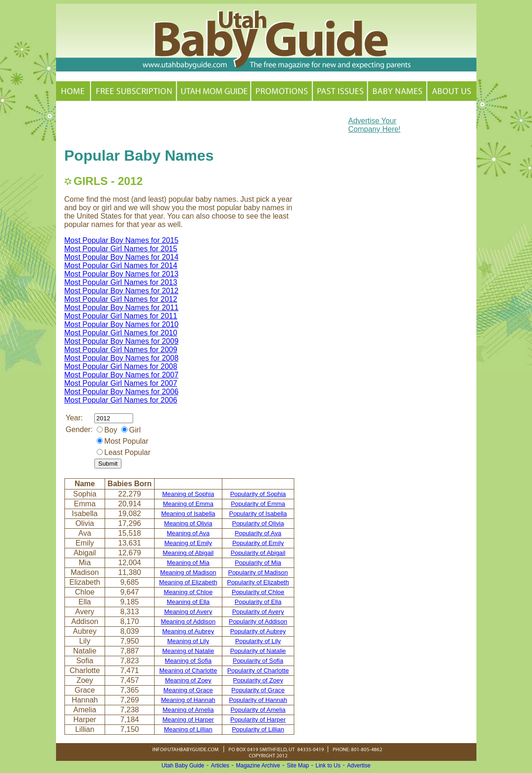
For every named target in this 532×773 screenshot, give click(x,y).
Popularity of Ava (258, 533)
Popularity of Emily (258, 543)
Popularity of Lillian (258, 729)
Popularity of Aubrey (258, 631)
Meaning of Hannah (188, 700)
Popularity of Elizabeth (258, 582)
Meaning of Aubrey (188, 631)
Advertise (359, 766)
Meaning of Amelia (188, 710)
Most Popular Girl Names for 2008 (121, 366)
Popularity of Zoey (258, 680)
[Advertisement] (174, 123)
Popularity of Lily (258, 641)
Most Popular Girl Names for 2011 (121, 316)
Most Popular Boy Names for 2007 (122, 375)
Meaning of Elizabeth (188, 582)
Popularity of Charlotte (258, 670)
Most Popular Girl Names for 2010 (121, 333)
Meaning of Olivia (188, 523)
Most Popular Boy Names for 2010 (122, 324)
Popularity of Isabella (258, 514)
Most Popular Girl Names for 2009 (121, 350)
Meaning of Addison (188, 621)
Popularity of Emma (258, 504)
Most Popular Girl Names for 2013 (121, 282)
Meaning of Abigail (188, 553)
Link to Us (328, 766)
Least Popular (127, 452)
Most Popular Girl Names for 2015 (121, 249)
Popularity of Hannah (258, 700)
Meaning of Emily (188, 543)
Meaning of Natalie (188, 651)
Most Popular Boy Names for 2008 (122, 358)
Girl (135, 430)
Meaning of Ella (188, 602)
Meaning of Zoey (188, 680)
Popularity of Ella (258, 602)
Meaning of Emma (188, 504)
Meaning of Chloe (188, 592)
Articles (220, 766)
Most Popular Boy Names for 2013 (122, 274)
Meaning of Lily (188, 641)
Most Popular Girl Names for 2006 (121, 400)
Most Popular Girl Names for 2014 (121, 266)
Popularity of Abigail (258, 553)
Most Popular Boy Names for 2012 (122, 291)
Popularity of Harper (258, 720)
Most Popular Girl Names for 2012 (121, 299)
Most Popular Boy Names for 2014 (122, 257)
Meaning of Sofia (188, 661)
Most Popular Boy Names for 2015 (122, 240)
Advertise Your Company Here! (375, 125)
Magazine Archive (258, 766)
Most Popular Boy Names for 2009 (122, 341)
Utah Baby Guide (183, 766)
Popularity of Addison (258, 621)
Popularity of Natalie (258, 651)
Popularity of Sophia (258, 494)
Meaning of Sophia (188, 494)
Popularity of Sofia (258, 661)
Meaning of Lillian (188, 729)
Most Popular (126, 441)
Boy (111, 430)
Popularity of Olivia (258, 523)
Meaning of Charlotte (188, 670)
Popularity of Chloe (258, 592)
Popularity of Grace (258, 690)
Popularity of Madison (258, 572)
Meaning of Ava (188, 533)
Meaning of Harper (188, 720)
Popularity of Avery (258, 612)
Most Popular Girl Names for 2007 (121, 383)
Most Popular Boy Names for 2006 (122, 392)
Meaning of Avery (188, 612)
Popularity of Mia (258, 563)
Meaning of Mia (188, 563)
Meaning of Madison (188, 572)
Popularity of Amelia (258, 710)
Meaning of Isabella (188, 514)
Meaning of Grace (188, 690)
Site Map (298, 766)
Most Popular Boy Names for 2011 (122, 308)
